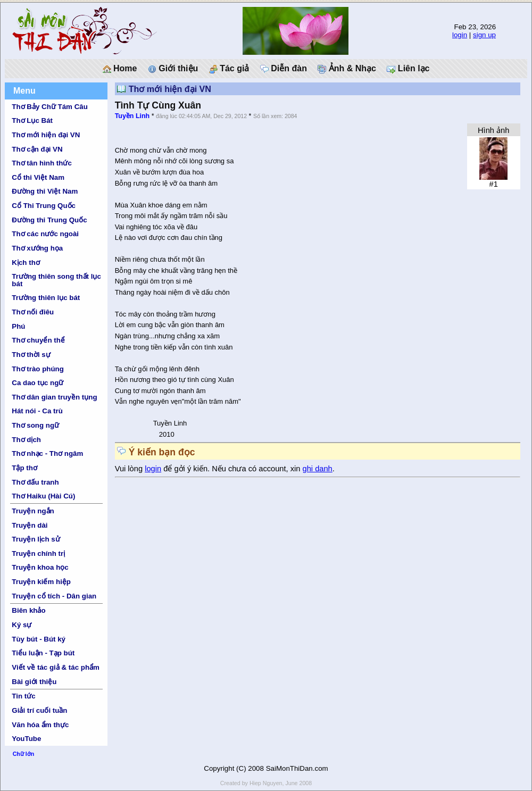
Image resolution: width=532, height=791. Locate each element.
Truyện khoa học (40, 567)
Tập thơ (24, 468)
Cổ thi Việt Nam (38, 177)
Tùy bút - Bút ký (39, 639)
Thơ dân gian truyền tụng (54, 397)
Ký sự (22, 625)
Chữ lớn (24, 754)
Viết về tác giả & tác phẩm (56, 667)
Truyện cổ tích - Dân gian (54, 596)
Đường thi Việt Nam (45, 191)
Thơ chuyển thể (38, 340)
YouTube (26, 739)
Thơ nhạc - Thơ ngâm (47, 453)
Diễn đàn (284, 69)
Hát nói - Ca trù (37, 411)
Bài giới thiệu (34, 682)
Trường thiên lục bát (46, 298)
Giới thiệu (173, 69)
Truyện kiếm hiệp (41, 582)
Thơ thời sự (31, 355)
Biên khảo (28, 610)
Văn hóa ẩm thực (40, 725)
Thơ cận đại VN (37, 149)
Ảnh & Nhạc (347, 69)
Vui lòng (130, 469)
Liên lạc (408, 69)
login (460, 35)
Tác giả (229, 69)
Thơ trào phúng (38, 369)
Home (120, 69)
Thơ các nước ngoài (45, 234)
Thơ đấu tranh (35, 482)
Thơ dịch (26, 440)
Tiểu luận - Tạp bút (43, 653)
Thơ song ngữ (35, 425)
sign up (484, 35)
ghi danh (318, 469)
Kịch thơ (26, 263)
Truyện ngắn (33, 511)
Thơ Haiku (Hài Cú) (43, 496)
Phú (18, 326)
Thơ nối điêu (33, 312)
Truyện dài (30, 525)
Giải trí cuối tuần (39, 710)
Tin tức (23, 696)
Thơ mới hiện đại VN (46, 135)
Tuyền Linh (132, 116)
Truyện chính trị (38, 553)
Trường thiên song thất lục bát (56, 280)
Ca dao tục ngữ (38, 383)
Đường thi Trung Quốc (49, 220)
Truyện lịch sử (36, 539)
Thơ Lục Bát (32, 120)
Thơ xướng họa (37, 248)
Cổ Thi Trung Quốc (44, 206)
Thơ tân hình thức (42, 163)
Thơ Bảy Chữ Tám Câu (49, 107)
